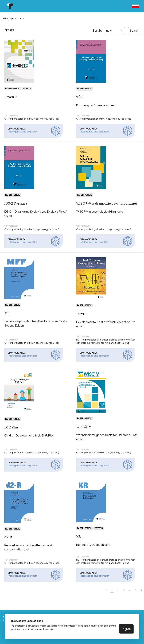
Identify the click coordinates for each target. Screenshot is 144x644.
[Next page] (142, 590)
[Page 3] (124, 590)
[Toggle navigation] (125, 6)
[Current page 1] (112, 590)
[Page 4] (130, 590)
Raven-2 (11, 97)
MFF (8, 313)
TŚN (79, 97)
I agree (126, 629)
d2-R (8, 537)
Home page (8, 19)
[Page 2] (118, 590)
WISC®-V (84, 427)
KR (79, 537)
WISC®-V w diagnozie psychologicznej (107, 203)
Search (135, 31)
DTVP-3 (82, 314)
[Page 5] (136, 590)
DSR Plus (11, 427)
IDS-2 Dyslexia (16, 203)
